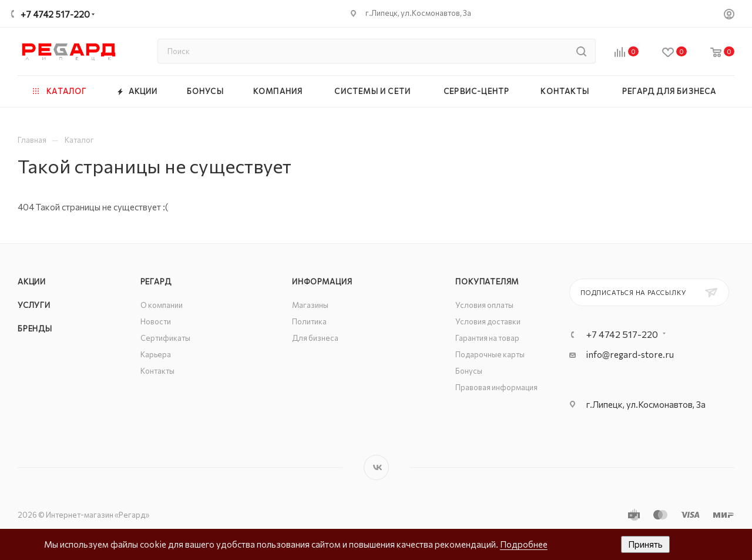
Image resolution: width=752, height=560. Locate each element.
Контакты (157, 371)
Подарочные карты (490, 354)
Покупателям (487, 281)
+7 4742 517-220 (55, 14)
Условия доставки (488, 321)
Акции (32, 281)
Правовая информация (496, 387)
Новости (156, 321)
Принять (645, 544)
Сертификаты (165, 338)
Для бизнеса (315, 338)
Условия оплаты (484, 305)
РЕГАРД (156, 281)
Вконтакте (376, 467)
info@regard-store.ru (630, 354)
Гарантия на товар (487, 338)
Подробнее (524, 544)
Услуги (34, 305)
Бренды (35, 328)
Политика (309, 321)
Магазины (310, 305)
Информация (322, 281)
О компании (162, 305)
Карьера (156, 354)
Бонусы (469, 371)
